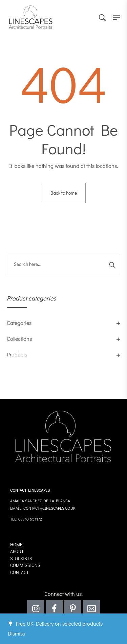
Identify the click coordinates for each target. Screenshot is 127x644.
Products (17, 354)
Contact (19, 572)
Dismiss (16, 633)
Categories (19, 323)
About (17, 551)
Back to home (64, 193)
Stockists (21, 558)
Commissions (25, 565)
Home (16, 544)
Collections (19, 339)
